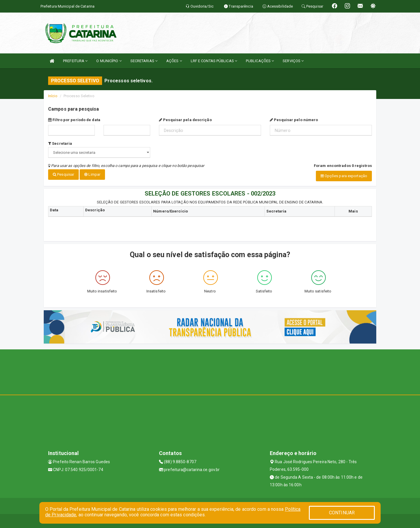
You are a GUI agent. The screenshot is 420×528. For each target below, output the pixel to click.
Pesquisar (63, 174)
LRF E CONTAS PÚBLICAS (214, 61)
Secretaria (60, 143)
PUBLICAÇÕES (260, 61)
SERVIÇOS (293, 61)
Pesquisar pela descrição (185, 120)
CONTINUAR (342, 513)
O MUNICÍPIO (109, 61)
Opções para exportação (344, 176)
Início (53, 96)
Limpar (92, 174)
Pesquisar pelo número (294, 120)
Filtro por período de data (74, 120)
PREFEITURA (75, 61)
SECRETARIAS (144, 61)
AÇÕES (174, 61)
